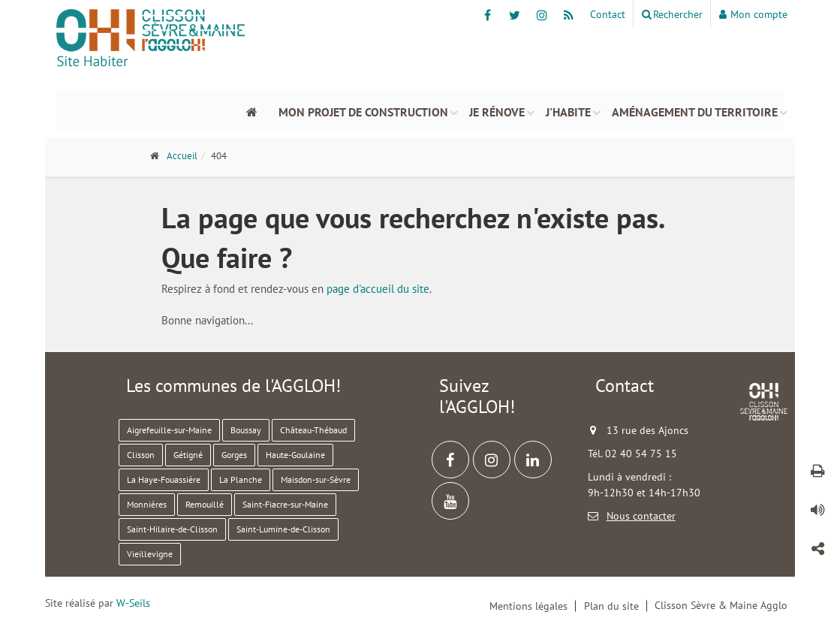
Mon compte (753, 14)
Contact (608, 14)
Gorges (234, 455)
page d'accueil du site (378, 289)
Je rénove (497, 110)
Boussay (246, 430)
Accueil (182, 156)
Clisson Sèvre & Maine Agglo (721, 605)
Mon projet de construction (363, 110)
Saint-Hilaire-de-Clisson (172, 529)
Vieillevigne (150, 554)
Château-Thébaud (313, 430)
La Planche (241, 479)
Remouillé (205, 504)
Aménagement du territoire (695, 110)
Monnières (147, 504)
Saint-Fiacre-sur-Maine (285, 504)
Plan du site (611, 606)
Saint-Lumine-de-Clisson (283, 529)
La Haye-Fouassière (164, 479)
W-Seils (133, 603)
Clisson (141, 455)
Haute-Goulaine (295, 455)
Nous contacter (641, 516)
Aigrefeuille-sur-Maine (169, 430)
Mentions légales (528, 606)
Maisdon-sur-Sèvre (316, 479)
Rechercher (672, 14)
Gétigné (188, 455)
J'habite (568, 110)
